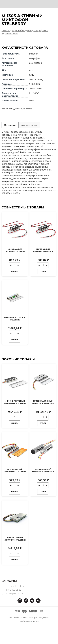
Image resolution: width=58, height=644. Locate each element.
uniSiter (36, 621)
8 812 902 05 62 (13, 590)
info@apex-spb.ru (14, 593)
